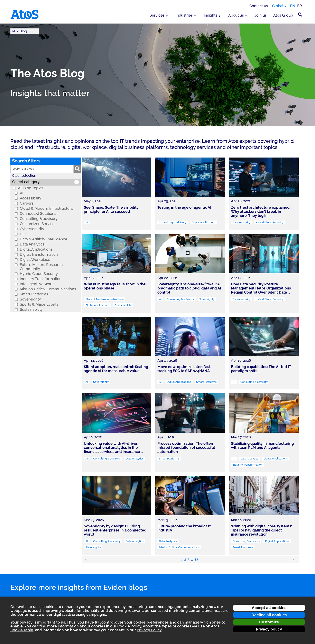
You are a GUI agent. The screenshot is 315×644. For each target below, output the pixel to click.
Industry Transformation (41, 279)
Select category (26, 182)
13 (196, 559)
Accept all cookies (269, 608)
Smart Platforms (34, 294)
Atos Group (283, 15)
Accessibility (31, 198)
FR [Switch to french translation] (300, 6)
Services (157, 15)
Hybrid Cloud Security (39, 274)
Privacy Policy (149, 630)
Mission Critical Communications (48, 289)
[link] (117, 194)
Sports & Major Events (39, 304)
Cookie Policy (129, 626)
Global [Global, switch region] (278, 6)
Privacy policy (269, 629)
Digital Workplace (35, 260)
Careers (27, 203)
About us (236, 15)
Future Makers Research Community (41, 267)
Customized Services (38, 224)
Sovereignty (30, 299)
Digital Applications (36, 249)
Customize (269, 622)
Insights (211, 15)
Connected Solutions (38, 214)
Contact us (259, 6)
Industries (184, 15)
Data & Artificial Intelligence (44, 239)
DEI (23, 234)
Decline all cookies (269, 615)
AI (22, 193)
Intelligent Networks (38, 284)
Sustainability (31, 310)
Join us (261, 15)
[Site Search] (300, 15)
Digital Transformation (39, 254)
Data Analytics (32, 244)
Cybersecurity (32, 229)
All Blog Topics (31, 188)
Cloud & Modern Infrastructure (47, 208)
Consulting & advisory (39, 219)
